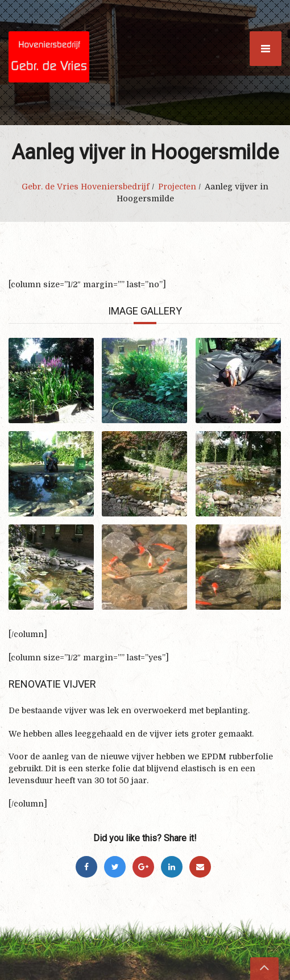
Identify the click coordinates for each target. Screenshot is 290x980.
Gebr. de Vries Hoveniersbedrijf (86, 187)
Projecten (177, 187)
